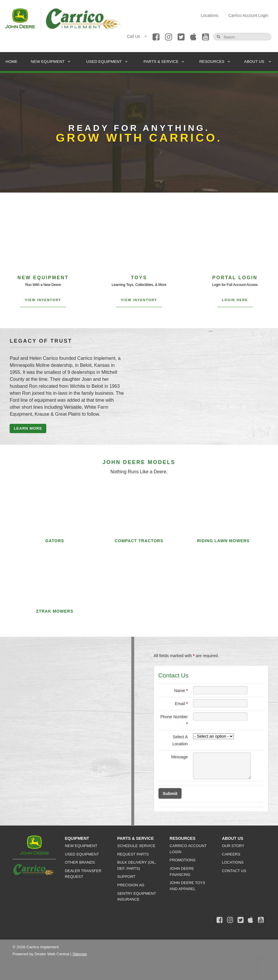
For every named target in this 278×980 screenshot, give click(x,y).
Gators (55, 541)
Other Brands (80, 862)
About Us (258, 62)
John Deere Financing (182, 871)
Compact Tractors (139, 541)
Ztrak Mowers (55, 611)
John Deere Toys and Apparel (187, 886)
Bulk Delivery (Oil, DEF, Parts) (137, 865)
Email (181, 704)
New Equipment (51, 62)
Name (181, 691)
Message (179, 757)
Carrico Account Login (248, 15)
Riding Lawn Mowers (223, 541)
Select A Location (180, 740)
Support (126, 877)
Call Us (137, 36)
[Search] (244, 37)
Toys (139, 278)
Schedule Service (136, 846)
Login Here (235, 300)
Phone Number (174, 720)
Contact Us (234, 871)
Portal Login (235, 278)
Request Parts (133, 854)
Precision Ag (131, 885)
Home (11, 62)
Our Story (233, 846)
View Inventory (43, 300)
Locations (210, 15)
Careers (231, 854)
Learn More (28, 428)
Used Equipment (107, 62)
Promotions (183, 860)
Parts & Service (164, 62)
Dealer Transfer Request (83, 874)
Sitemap (80, 954)
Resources (215, 62)
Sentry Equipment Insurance (137, 897)
